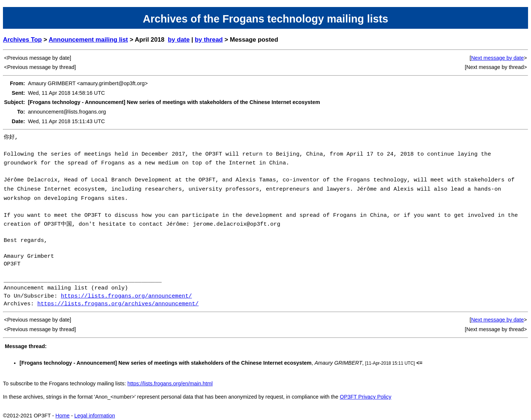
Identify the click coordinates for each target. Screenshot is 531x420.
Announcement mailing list (88, 40)
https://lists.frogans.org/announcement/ (126, 291)
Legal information (95, 410)
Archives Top (22, 40)
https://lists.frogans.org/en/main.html (170, 378)
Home (62, 410)
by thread (209, 40)
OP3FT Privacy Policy (365, 392)
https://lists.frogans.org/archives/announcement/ (118, 299)
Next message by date (497, 58)
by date (179, 40)
